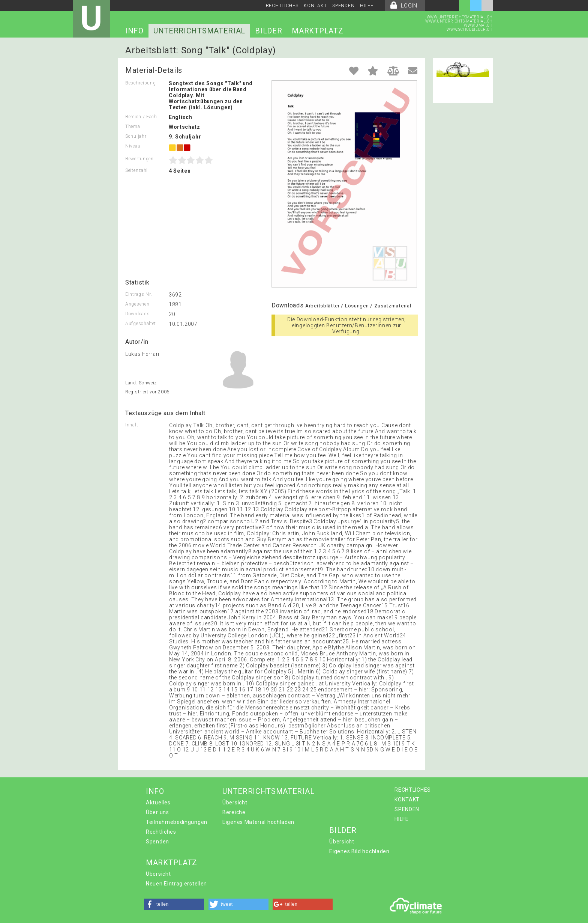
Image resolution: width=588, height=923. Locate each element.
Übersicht (235, 803)
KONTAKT (315, 6)
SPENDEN (343, 6)
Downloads (137, 314)
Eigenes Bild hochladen (359, 851)
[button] (174, 904)
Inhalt (132, 425)
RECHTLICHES (282, 6)
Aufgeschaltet (141, 324)
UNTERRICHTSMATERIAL (199, 31)
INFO (134, 31)
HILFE (367, 6)
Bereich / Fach (141, 117)
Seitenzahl (136, 170)
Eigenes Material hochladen (258, 822)
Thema (133, 126)
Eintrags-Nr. (139, 294)
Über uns (157, 812)
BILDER (268, 31)
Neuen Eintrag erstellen (176, 884)
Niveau (133, 146)
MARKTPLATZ (317, 31)
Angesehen (137, 304)
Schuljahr (136, 136)
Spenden (157, 842)
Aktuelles (158, 803)
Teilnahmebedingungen (177, 822)
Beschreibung (140, 83)
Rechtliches (161, 832)
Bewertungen (139, 159)
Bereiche (234, 812)
